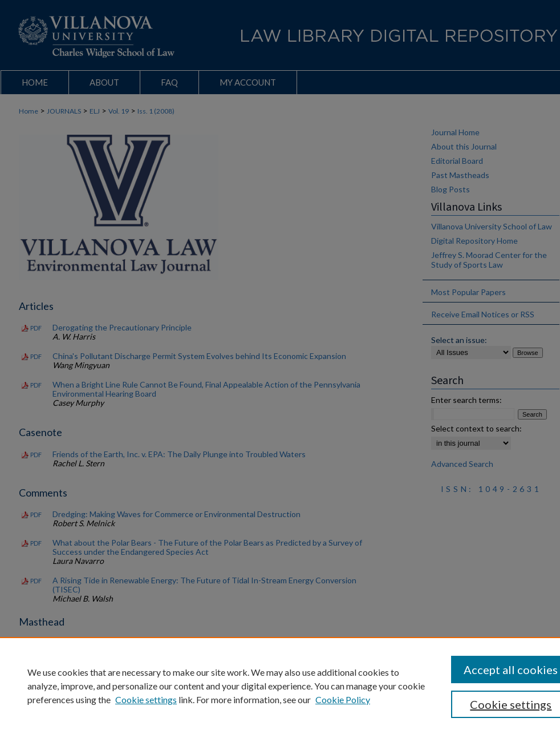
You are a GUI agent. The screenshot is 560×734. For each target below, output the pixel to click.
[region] (280, 685)
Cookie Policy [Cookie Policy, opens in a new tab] (343, 699)
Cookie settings (146, 699)
